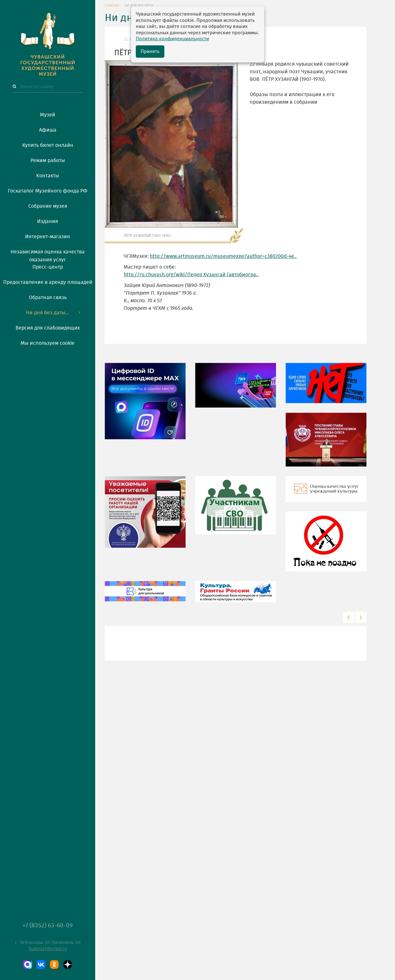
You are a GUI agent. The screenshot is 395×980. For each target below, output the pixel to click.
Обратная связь (48, 297)
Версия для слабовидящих (48, 328)
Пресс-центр (48, 267)
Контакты (48, 176)
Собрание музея (48, 206)
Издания (48, 221)
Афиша (48, 130)
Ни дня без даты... (48, 313)
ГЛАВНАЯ (112, 6)
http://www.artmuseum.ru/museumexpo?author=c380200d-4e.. (223, 256)
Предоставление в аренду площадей (48, 282)
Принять (150, 52)
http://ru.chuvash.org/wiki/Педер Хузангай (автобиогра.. (191, 275)
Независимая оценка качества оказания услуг (48, 255)
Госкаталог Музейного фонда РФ (48, 191)
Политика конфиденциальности (172, 39)
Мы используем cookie (48, 343)
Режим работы (48, 160)
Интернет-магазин (48, 237)
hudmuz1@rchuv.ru (48, 949)
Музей (48, 115)
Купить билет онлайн (48, 145)
